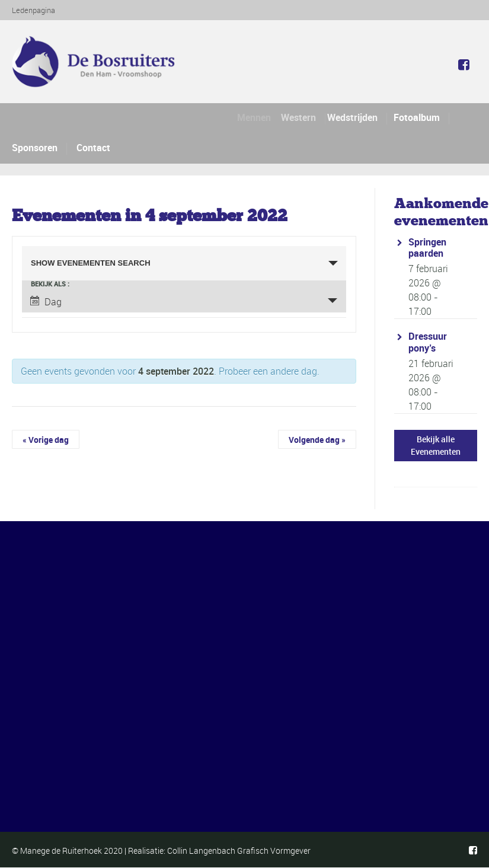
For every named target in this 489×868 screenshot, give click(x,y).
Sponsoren (35, 148)
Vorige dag (46, 440)
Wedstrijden (357, 117)
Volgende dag (317, 440)
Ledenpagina (33, 10)
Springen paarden (427, 248)
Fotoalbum (417, 117)
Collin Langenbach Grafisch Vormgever (239, 851)
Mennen (257, 117)
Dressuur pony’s (428, 342)
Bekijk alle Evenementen (436, 445)
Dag (46, 302)
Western (304, 117)
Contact (93, 148)
